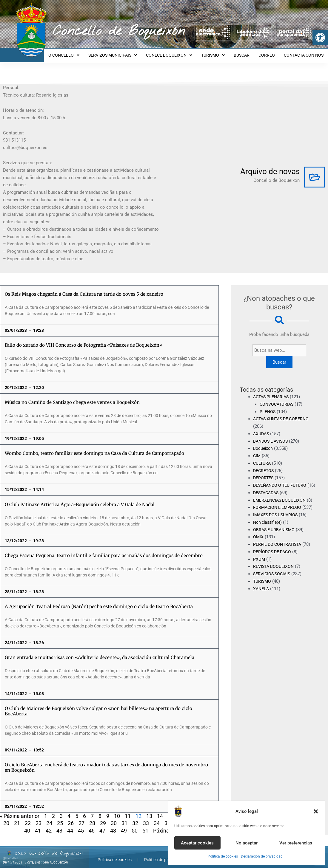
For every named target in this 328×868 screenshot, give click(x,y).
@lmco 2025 (10, 853)
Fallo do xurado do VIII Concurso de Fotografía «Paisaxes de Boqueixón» (84, 340)
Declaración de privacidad (262, 856)
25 (60, 818)
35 (167, 818)
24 (49, 818)
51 (145, 825)
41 (38, 825)
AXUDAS (262, 428)
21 (17, 818)
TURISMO (263, 583)
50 (135, 825)
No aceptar (247, 843)
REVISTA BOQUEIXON (275, 568)
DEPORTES (264, 472)
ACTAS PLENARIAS (272, 391)
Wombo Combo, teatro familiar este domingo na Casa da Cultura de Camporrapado (94, 448)
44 (70, 825)
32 (135, 818)
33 (146, 818)
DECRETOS (264, 465)
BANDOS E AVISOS (272, 436)
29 (103, 818)
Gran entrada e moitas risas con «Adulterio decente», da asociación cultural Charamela (100, 652)
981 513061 (13, 857)
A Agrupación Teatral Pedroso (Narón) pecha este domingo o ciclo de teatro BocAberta (99, 601)
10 (117, 811)
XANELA (262, 590)
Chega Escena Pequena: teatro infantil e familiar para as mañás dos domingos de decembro (104, 550)
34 (157, 818)
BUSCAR (246, 52)
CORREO (269, 52)
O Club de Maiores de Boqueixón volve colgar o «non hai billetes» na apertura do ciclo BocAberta (98, 706)
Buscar (279, 357)
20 (6, 818)
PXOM (259, 561)
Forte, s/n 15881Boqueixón (47, 857)
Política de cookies (223, 856)
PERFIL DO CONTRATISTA (279, 546)
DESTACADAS (267, 495)
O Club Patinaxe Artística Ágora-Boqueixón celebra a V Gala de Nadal (80, 499)
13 (149, 811)
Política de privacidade (165, 854)
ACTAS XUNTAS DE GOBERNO (283, 413)
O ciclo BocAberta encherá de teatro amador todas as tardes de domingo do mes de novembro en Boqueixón (106, 762)
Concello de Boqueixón (119, 31)
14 (160, 811)
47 (102, 825)
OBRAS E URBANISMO (275, 531)
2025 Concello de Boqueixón (49, 848)
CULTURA (263, 458)
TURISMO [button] (219, 52)
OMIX (258, 539)
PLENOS (268, 406)
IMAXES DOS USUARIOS (277, 517)
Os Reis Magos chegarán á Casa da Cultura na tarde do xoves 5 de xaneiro (84, 289)
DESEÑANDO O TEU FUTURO (282, 480)
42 (49, 825)
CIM (257, 450)
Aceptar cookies (197, 843)
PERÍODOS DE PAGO (273, 554)
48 (113, 825)
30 (114, 818)
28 (92, 818)
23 (39, 818)
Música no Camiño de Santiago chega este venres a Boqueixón (72, 397)
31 (124, 818)
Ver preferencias (296, 843)
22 (28, 818)
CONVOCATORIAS (278, 399)
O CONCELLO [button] (76, 52)
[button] (320, 38)
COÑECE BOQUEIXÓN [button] (177, 52)
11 (128, 811)
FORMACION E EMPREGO (279, 509)
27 (81, 818)
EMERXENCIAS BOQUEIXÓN (281, 502)
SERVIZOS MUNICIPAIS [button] (123, 52)
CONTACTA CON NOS (305, 52)
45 (81, 825)
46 (92, 825)
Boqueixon (264, 443)
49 (124, 825)
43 (59, 825)
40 (27, 825)
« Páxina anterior (20, 811)
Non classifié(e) (269, 524)
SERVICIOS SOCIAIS (273, 576)
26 (71, 818)
